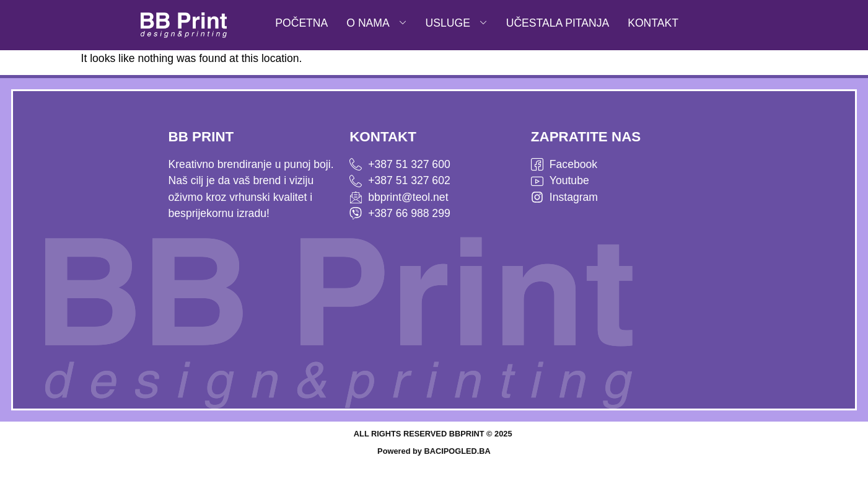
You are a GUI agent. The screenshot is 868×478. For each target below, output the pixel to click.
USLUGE (457, 23)
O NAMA (376, 23)
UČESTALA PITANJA (558, 23)
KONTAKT (653, 23)
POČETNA (301, 23)
